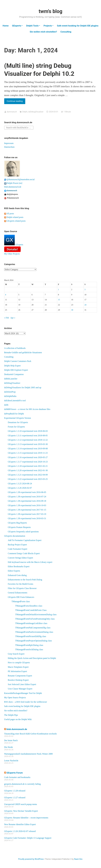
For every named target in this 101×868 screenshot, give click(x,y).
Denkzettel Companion (14, 374)
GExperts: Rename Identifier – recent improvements (26, 818)
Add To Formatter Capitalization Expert (25, 540)
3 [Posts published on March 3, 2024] (85, 290)
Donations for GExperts (18, 422)
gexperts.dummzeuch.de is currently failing (22, 784)
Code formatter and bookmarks (17, 777)
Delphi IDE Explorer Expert (16, 370)
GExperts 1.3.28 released (15, 791)
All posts (9, 214)
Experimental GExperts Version (18, 418)
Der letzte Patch (11, 740)
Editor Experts (14, 571)
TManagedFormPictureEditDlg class (31, 636)
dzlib (6, 405)
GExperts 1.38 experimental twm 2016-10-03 (27, 505)
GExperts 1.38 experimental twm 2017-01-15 (27, 510)
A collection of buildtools (15, 348)
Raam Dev (78, 859)
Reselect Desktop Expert (18, 680)
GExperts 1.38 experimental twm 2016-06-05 (27, 492)
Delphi (25, 112)
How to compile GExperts (19, 663)
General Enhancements (18, 593)
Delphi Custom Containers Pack (18, 361)
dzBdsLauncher (11, 379)
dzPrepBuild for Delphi (14, 414)
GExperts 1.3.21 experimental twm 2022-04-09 (28, 475)
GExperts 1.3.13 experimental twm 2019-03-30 (28, 444)
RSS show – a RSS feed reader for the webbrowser (26, 702)
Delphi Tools (32, 26)
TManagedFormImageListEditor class (31, 623)
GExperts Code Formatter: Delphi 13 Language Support (28, 838)
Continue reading (16, 102)
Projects (48, 26)
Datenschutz (9, 147)
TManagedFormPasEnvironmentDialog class (34, 632)
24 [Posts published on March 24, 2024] (85, 305)
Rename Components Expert (20, 676)
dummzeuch (12, 112)
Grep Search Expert (16, 654)
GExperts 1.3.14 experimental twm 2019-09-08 (28, 449)
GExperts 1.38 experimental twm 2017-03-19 (27, 514)
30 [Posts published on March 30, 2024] (72, 310)
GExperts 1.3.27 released (15, 798)
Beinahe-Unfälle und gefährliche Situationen (23, 352)
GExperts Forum (15, 773)
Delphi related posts (14, 217)
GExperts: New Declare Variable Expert (21, 811)
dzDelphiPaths (10, 396)
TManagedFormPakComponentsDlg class (33, 628)
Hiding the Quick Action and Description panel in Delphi (32, 658)
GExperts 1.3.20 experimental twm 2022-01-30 (28, 470)
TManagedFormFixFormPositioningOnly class (35, 619)
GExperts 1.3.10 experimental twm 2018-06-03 (28, 431)
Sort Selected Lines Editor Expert (22, 684)
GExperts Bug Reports (17, 523)
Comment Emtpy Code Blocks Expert (24, 553)
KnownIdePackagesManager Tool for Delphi (23, 693)
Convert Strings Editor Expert (21, 558)
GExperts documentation (15, 536)
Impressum (9, 143)
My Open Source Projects (15, 698)
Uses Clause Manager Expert (20, 689)
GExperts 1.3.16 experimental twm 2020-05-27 (28, 457)
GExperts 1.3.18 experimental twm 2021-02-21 (28, 466)
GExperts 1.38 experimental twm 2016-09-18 (27, 501)
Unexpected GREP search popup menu (21, 804)
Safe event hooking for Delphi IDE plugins (78, 26)
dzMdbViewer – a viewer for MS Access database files (27, 409)
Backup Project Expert (17, 545)
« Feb (7, 318)
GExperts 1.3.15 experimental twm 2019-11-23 (28, 453)
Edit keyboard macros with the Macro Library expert (30, 562)
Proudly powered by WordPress (31, 859)
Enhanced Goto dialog (17, 575)
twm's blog (50, 11)
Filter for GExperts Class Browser (22, 588)
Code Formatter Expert (18, 549)
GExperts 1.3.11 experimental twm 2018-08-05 (28, 436)
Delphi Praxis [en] (13, 183)
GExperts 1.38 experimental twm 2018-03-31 (27, 518)
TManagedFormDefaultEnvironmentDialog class (36, 614)
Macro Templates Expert (18, 667)
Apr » (13, 318)
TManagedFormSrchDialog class (29, 649)
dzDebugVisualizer (36, 112)
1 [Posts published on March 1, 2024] (58, 290)
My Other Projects (12, 254)
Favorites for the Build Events (21, 584)
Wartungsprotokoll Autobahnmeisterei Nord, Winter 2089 (28, 754)
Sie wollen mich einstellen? (43, 32)
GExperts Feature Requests (19, 527)
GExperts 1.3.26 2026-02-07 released (20, 831)
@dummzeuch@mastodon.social (19, 179)
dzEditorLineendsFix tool (15, 401)
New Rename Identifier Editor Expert (20, 824)
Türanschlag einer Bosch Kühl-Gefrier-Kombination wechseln (31, 734)
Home (6, 26)
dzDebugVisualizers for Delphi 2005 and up (23, 387)
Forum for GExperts (16, 427)
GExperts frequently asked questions (23, 532)
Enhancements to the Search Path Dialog (25, 580)
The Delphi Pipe (11, 715)
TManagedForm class (21, 601)
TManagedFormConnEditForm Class (31, 610)
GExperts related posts (15, 221)
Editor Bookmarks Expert (19, 566)
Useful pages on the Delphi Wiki (18, 719)
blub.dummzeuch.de (13, 187)
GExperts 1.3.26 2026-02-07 (20, 488)
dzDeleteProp (10, 392)
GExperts (17, 26)
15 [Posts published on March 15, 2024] (59, 300)
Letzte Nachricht (11, 761)
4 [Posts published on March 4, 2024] (6, 295)
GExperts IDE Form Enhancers (21, 597)
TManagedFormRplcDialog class (29, 645)
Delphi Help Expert (12, 366)
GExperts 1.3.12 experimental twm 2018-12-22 (28, 440)
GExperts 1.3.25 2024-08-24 (20, 484)
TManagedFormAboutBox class (29, 606)
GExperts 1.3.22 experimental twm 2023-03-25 (28, 479)
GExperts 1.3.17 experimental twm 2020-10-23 (28, 462)
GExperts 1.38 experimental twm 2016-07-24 (27, 497)
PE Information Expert (17, 671)
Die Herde (9, 747)
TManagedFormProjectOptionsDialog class (34, 641)
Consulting (66, 32)
